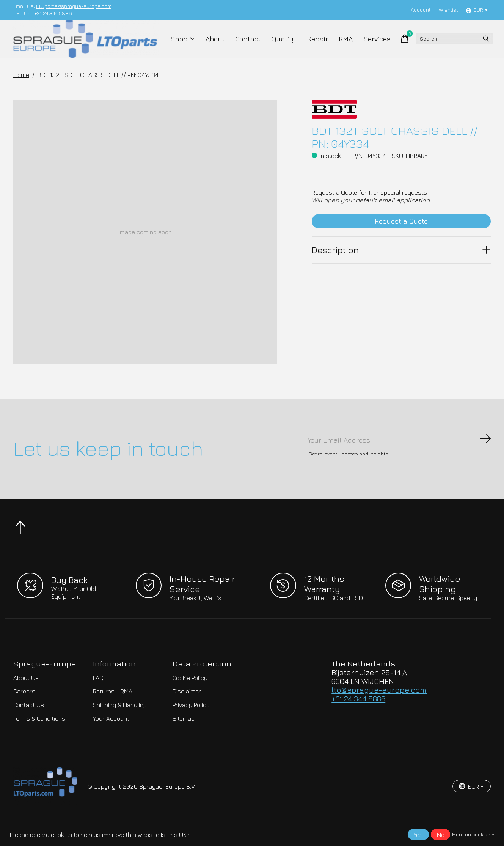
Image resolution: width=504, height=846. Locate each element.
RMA (337, 46)
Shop (186, 46)
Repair (311, 46)
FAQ (98, 698)
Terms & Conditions (39, 739)
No (441, 835)
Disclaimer (187, 712)
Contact (247, 46)
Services (367, 46)
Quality (280, 46)
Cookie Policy (190, 698)
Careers (24, 712)
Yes (418, 835)
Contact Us (29, 725)
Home (21, 90)
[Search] (449, 46)
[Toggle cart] (394, 46)
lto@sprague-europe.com (379, 710)
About (216, 46)
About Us (26, 698)
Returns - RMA (113, 712)
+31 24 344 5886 (53, 13)
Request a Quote (401, 239)
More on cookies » (473, 834)
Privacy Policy (191, 725)
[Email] (400, 458)
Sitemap (184, 739)
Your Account (111, 739)
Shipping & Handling (120, 725)
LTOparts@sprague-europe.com (74, 6)
